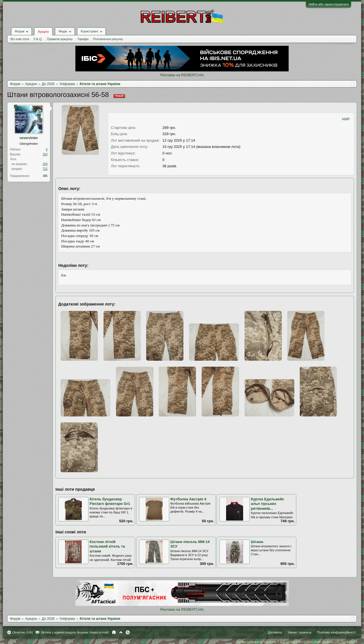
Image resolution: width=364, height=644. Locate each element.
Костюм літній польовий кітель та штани (107, 546)
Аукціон (43, 32)
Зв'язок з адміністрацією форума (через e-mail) (75, 632)
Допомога (275, 632)
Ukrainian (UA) (22, 632)
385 (45, 176)
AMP (346, 119)
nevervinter (29, 138)
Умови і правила (299, 632)
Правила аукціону (60, 39)
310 (45, 154)
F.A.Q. (38, 39)
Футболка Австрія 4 (188, 499)
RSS (128, 632)
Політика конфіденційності (336, 632)
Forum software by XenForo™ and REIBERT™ (296, 642)
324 (45, 164)
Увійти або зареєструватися (328, 4)
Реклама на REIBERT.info (182, 75)
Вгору (121, 632)
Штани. (257, 542)
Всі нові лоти (20, 39)
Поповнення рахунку (108, 39)
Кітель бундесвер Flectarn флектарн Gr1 (110, 501)
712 (45, 169)
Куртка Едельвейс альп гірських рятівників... (267, 504)
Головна (114, 632)
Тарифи (83, 39)
